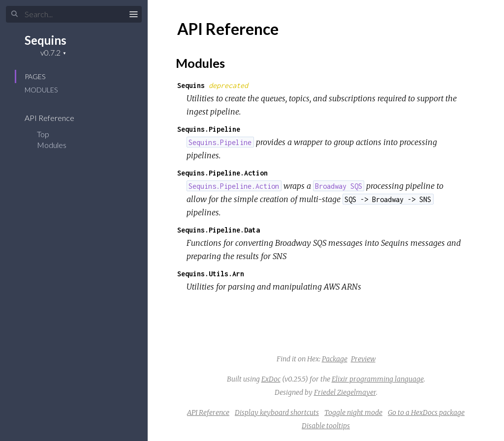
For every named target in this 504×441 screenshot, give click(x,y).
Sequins (46, 40)
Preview (363, 359)
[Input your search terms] (74, 14)
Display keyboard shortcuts (277, 412)
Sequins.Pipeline (209, 129)
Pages (35, 76)
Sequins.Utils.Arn (211, 274)
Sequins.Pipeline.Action (222, 173)
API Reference (56, 118)
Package (335, 359)
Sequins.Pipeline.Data (219, 230)
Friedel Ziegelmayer (345, 392)
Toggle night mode (353, 412)
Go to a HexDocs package (426, 412)
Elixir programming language (378, 379)
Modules (41, 90)
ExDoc (271, 379)
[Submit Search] (15, 14)
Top (43, 134)
